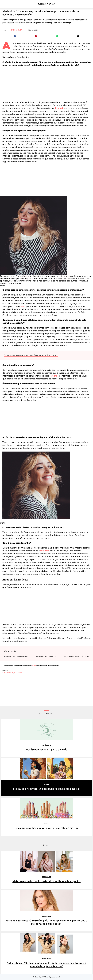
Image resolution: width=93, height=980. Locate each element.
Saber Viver (17, 30)
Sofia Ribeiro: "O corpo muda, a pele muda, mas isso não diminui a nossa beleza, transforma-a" (47, 965)
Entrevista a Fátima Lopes (77, 657)
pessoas (18, 673)
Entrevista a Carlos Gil (46, 657)
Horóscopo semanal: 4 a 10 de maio (47, 749)
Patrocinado (8, 761)
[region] (46, 84)
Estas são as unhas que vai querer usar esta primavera (47, 828)
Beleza (47, 824)
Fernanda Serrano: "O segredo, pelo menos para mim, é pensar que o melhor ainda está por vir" (46, 922)
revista (34, 666)
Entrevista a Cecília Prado (16, 657)
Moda (46, 784)
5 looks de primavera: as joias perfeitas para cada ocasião (46, 789)
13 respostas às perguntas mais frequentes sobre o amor (31, 355)
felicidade (45, 551)
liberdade (59, 108)
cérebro (53, 376)
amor (23, 306)
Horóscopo (46, 745)
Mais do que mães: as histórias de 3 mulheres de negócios (46, 881)
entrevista (8, 673)
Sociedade (47, 877)
